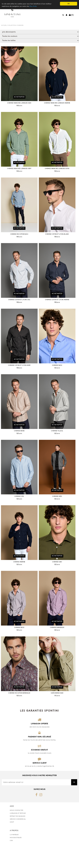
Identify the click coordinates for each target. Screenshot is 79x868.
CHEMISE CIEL (20, 512)
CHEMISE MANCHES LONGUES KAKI (20, 105)
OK (68, 4)
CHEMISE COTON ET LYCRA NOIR (20, 376)
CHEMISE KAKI (59, 580)
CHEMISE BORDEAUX (59, 647)
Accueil (4, 25)
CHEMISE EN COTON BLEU (20, 241)
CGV (11, 863)
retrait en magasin (18, 838)
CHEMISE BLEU (59, 376)
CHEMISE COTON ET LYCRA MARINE (59, 309)
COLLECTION (12, 25)
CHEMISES (20, 25)
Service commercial (18, 841)
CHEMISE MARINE (20, 580)
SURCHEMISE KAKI (59, 715)
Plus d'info (35, 6)
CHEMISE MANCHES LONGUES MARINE (59, 105)
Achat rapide (20, 99)
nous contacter (16, 833)
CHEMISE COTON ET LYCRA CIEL (20, 309)
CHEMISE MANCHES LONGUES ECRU (59, 173)
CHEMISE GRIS (59, 512)
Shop (12, 844)
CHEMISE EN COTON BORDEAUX (20, 715)
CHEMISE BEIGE (20, 444)
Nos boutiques (16, 860)
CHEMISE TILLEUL (59, 444)
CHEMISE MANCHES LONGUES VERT (20, 173)
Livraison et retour (18, 835)
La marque (14, 857)
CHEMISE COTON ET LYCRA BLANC (59, 241)
